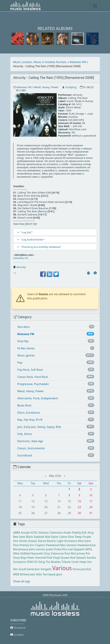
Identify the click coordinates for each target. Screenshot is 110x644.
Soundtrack (25, 455)
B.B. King (88, 533)
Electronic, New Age (30, 441)
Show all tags (22, 581)
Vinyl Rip (23, 341)
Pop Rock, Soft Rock (30, 370)
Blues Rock (24, 405)
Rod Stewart (78, 558)
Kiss (65, 549)
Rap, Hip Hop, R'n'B (30, 420)
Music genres (26, 355)
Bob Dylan (52, 537)
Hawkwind (84, 545)
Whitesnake (27, 574)
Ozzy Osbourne (54, 553)
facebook (18, 628)
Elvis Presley (21, 545)
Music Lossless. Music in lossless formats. (40, 62)
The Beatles (53, 562)
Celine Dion (67, 537)
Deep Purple (83, 537)
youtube (17, 635)
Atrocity (21, 267)
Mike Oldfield (22, 553)
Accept (25, 533)
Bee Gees (19, 537)
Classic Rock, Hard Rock (33, 377)
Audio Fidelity (72, 533)
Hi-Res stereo (26, 348)
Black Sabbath (35, 537)
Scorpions (20, 562)
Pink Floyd (53, 558)
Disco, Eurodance (29, 413)
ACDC (34, 533)
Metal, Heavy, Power (46, 87)
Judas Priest (54, 549)
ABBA (17, 533)
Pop (20, 363)
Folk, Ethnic (25, 434)
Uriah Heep (79, 562)
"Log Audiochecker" (33, 239)
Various (62, 568)
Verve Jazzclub (82, 569)
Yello (39, 574)
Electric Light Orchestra (62, 541)
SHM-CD (32, 562)
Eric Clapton (37, 545)
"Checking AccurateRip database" (41, 247)
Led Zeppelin (76, 549)
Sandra (91, 558)
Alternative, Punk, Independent (38, 398)
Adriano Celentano (51, 533)
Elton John (84, 541)
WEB (16, 574)
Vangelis (46, 569)
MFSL (89, 549)
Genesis (72, 545)
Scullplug (71, 87)
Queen (65, 558)
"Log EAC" (27, 232)
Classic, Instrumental (31, 448)
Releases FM (78, 62)
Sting (42, 562)
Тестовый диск (52, 574)
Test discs (24, 327)
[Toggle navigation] (95, 6)
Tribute (66, 562)
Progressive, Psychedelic (33, 384)
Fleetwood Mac (56, 545)
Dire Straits (20, 541)
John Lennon (37, 549)
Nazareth (37, 553)
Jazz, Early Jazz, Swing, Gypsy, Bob (39, 427)
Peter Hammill (37, 558)
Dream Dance (37, 541)
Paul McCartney (75, 553)
